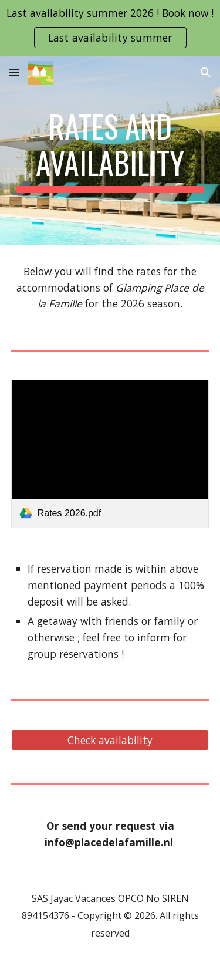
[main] (110, 151)
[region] (110, 28)
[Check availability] (110, 740)
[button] (14, 72)
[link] (110, 454)
